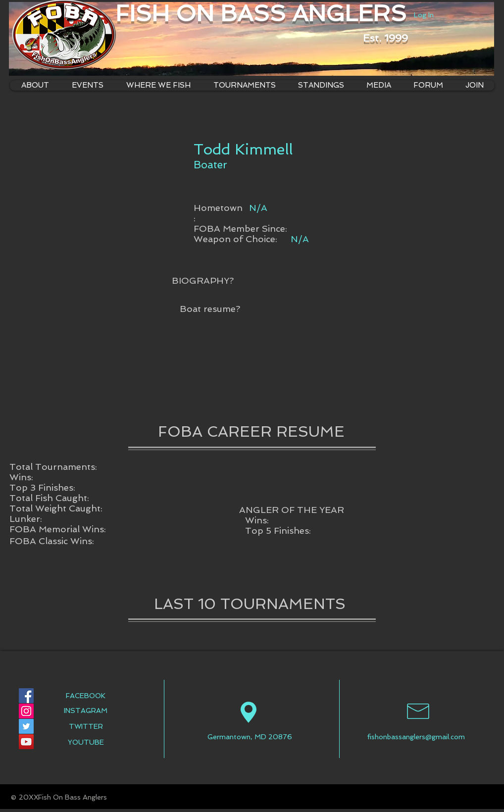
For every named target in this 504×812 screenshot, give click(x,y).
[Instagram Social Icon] (26, 711)
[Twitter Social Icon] (26, 726)
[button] (158, 85)
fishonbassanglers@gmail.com (416, 737)
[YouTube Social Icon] (26, 742)
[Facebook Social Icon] (26, 696)
